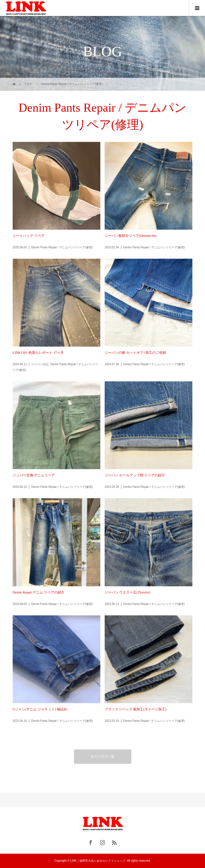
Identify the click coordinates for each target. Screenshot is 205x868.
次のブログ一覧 (103, 757)
